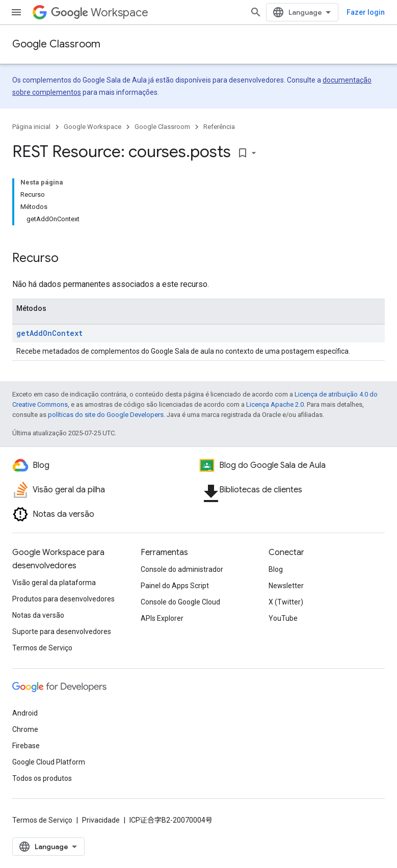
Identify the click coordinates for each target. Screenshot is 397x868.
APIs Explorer (162, 618)
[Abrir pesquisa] (256, 12)
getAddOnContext (49, 333)
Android (25, 713)
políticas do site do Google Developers (106, 415)
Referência (219, 127)
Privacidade (101, 820)
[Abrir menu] (16, 12)
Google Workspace (92, 127)
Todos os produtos (42, 778)
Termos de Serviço (42, 648)
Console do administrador (182, 569)
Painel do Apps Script (175, 586)
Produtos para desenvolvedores (63, 599)
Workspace (100, 12)
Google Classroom (56, 44)
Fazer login (366, 12)
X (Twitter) (286, 602)
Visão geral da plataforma (54, 583)
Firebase (26, 746)
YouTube (283, 618)
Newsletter (286, 586)
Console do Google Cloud (180, 602)
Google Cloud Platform (49, 762)
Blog (276, 569)
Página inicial (31, 127)
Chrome (25, 729)
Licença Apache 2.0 (275, 404)
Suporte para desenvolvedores (62, 632)
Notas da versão (38, 615)
